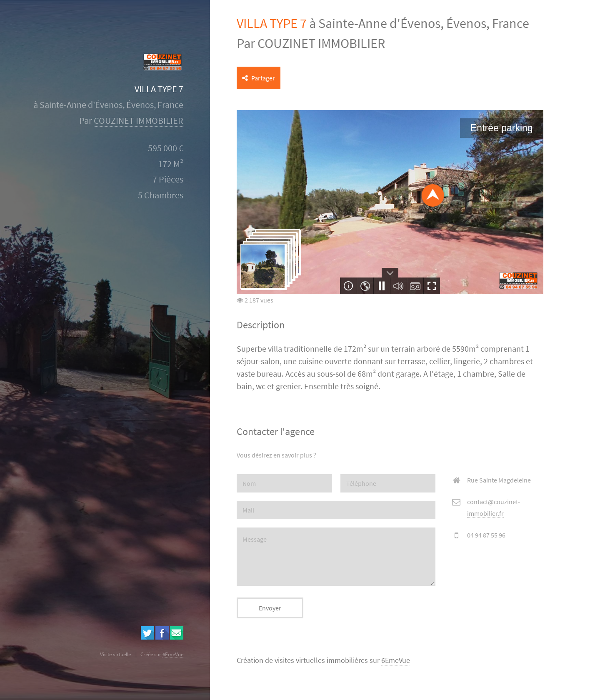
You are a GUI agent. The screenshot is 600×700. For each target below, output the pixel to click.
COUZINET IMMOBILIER (139, 121)
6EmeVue (396, 660)
